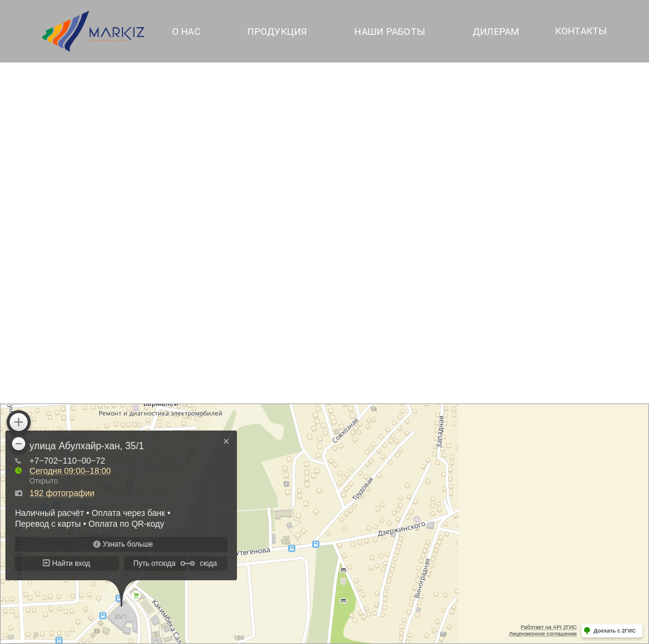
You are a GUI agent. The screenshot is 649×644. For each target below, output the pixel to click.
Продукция (277, 32)
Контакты (581, 31)
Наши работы (390, 32)
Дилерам (496, 32)
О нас (186, 32)
